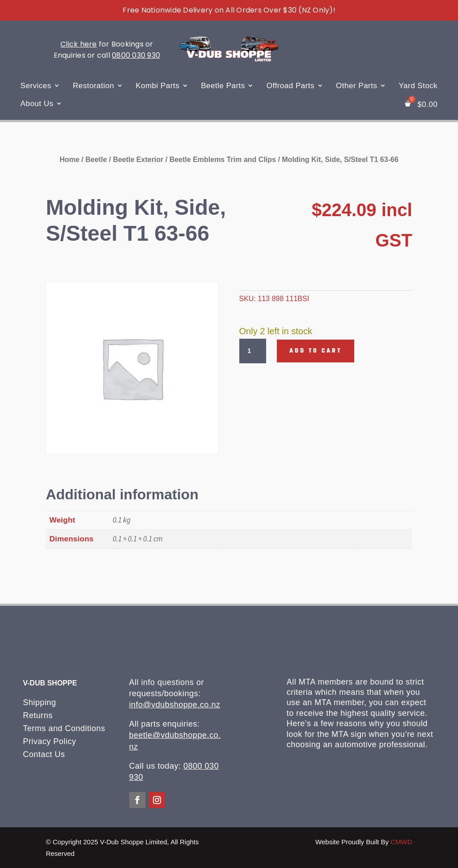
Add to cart (316, 351)
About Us (37, 104)
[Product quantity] (253, 351)
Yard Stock (418, 86)
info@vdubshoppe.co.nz (175, 705)
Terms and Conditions (64, 728)
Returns (38, 715)
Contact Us (44, 754)
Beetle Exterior (138, 160)
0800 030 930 (136, 55)
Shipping (39, 702)
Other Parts (356, 86)
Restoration (93, 86)
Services (36, 86)
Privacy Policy (49, 741)
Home (69, 160)
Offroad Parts (290, 86)
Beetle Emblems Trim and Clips (223, 160)
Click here (79, 44)
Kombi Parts (157, 86)
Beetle (96, 160)
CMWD (401, 842)
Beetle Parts (223, 86)
